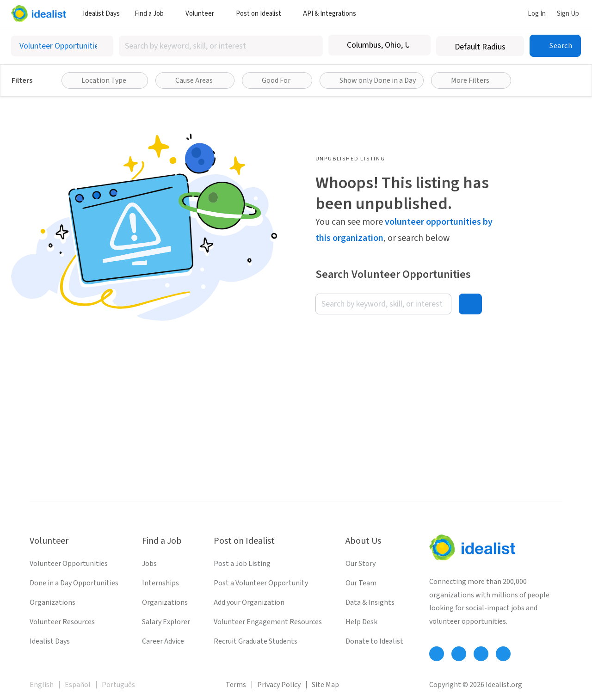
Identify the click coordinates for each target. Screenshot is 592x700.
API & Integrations (333, 14)
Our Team (361, 583)
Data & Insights (370, 602)
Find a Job (153, 14)
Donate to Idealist (374, 641)
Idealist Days (101, 14)
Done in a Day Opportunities (74, 583)
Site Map (325, 685)
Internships (160, 583)
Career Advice (163, 641)
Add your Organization (249, 602)
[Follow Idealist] (437, 654)
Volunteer (203, 14)
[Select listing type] (62, 46)
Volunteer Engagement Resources (268, 622)
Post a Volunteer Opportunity (261, 583)
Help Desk (361, 622)
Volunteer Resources (62, 622)
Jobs (149, 564)
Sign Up (568, 14)
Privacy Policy (279, 685)
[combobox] (221, 46)
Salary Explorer (166, 622)
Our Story (361, 564)
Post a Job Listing (242, 564)
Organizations (52, 602)
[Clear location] (418, 45)
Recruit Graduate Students (256, 641)
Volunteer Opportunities (69, 564)
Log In (537, 14)
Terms (236, 685)
